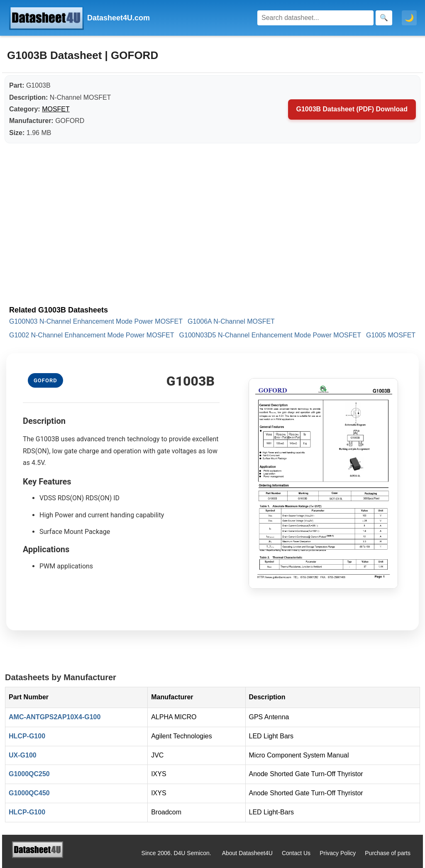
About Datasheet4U (247, 853)
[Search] (315, 18)
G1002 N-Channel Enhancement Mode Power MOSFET (92, 335)
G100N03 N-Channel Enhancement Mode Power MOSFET (96, 321)
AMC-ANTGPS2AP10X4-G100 (55, 717)
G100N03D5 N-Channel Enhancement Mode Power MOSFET (270, 335)
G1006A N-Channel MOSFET (231, 321)
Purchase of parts (388, 853)
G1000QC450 (29, 793)
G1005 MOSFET (391, 335)
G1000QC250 (29, 774)
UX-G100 (23, 755)
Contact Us (296, 853)
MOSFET (56, 109)
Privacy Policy (338, 853)
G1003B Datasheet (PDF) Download (352, 109)
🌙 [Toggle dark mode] (409, 18)
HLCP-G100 (27, 736)
